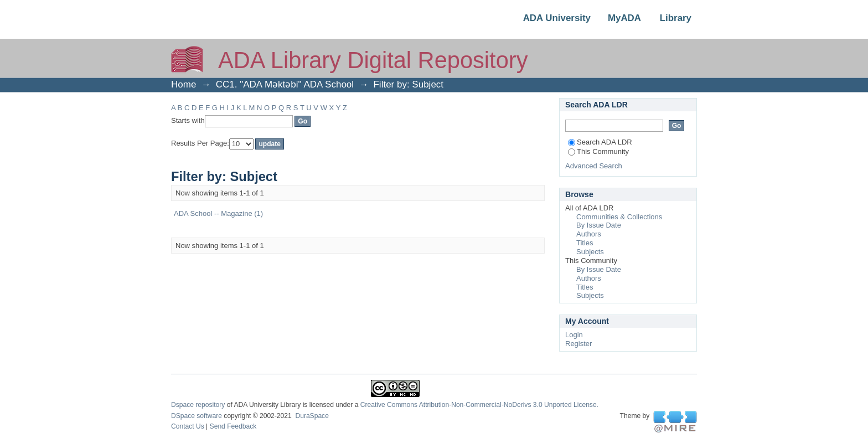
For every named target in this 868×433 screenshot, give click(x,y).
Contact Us (188, 426)
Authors (589, 234)
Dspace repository (198, 405)
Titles (585, 243)
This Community (598, 151)
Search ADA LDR (600, 142)
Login (574, 335)
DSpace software (197, 416)
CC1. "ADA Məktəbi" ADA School (285, 84)
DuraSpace (312, 416)
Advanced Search (594, 166)
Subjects (590, 252)
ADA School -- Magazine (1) (218, 213)
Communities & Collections (619, 217)
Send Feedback (233, 426)
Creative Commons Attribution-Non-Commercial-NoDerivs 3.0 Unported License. (479, 405)
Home (184, 84)
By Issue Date (599, 225)
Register (578, 344)
